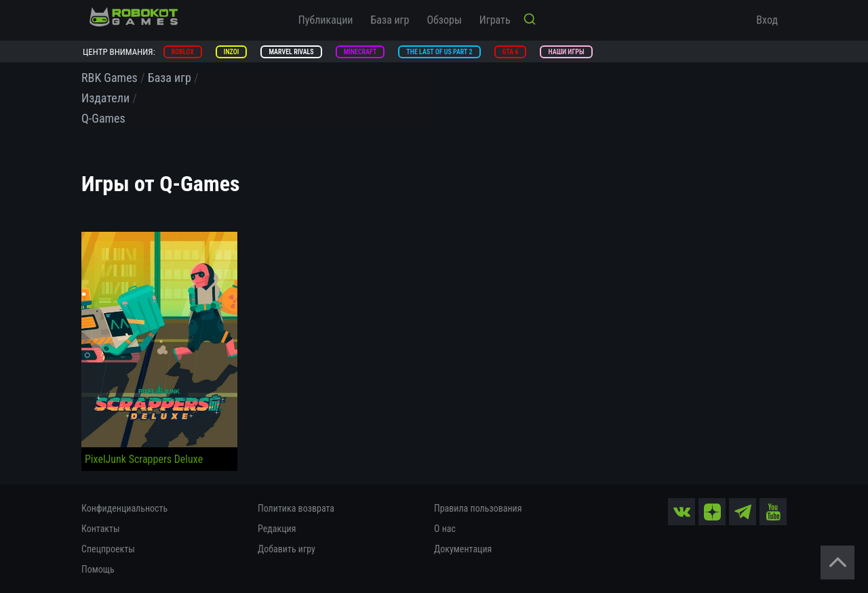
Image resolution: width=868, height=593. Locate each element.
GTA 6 (511, 52)
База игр (390, 20)
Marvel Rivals (291, 52)
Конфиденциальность (124, 508)
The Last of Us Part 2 (439, 52)
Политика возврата (296, 508)
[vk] (682, 512)
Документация (463, 549)
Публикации (326, 20)
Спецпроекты (108, 549)
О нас (445, 529)
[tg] (743, 512)
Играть (495, 20)
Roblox (183, 52)
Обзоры (444, 20)
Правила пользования (478, 508)
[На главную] (134, 17)
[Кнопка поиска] (530, 20)
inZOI (232, 52)
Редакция (277, 529)
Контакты (101, 529)
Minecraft (360, 52)
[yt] (773, 512)
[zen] (712, 512)
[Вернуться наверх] (837, 563)
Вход (767, 20)
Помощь (98, 569)
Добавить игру (287, 549)
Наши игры (566, 52)
